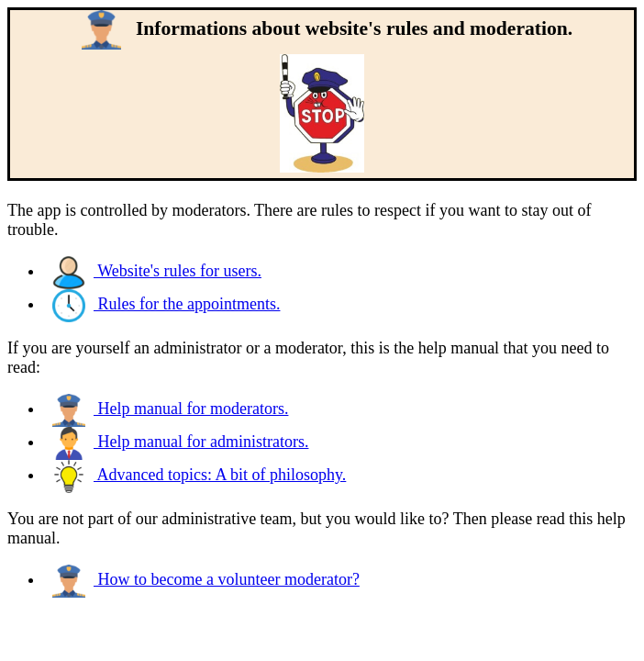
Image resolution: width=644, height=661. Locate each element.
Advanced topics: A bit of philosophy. (199, 475)
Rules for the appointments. (166, 304)
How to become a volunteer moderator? (206, 579)
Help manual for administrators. (180, 442)
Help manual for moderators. (170, 409)
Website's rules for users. (157, 271)
